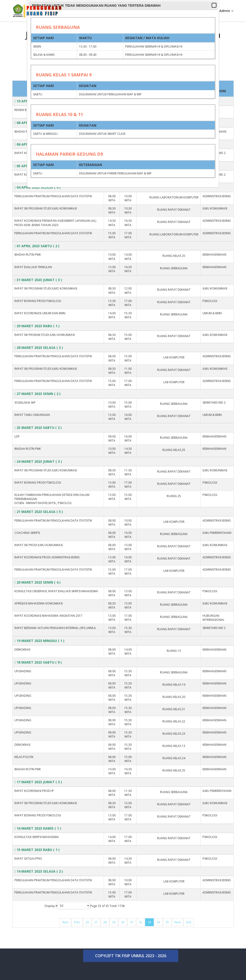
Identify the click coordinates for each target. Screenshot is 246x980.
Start (65, 922)
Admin (225, 11)
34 (158, 922)
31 (132, 922)
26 (87, 922)
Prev (77, 922)
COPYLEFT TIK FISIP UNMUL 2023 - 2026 (131, 956)
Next (178, 922)
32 (141, 922)
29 (114, 922)
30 (123, 922)
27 (96, 922)
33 (149, 922)
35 (167, 922)
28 (105, 922)
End (189, 922)
